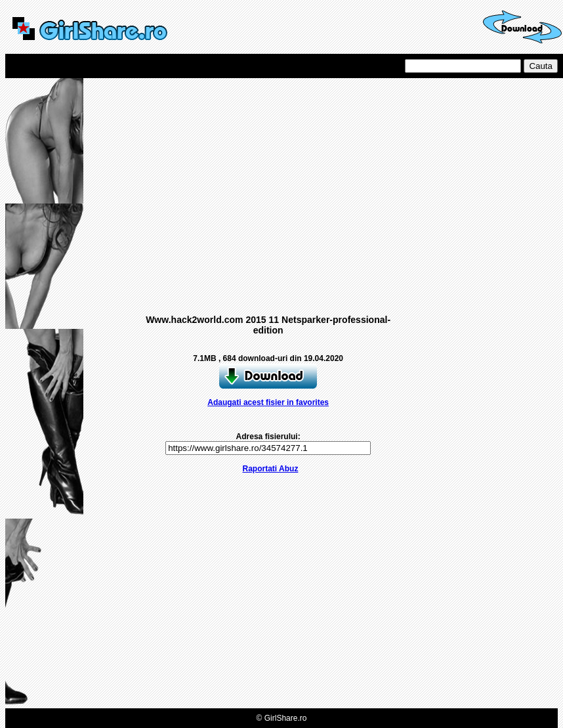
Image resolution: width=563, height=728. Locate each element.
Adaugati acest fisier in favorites (268, 402)
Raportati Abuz (271, 469)
